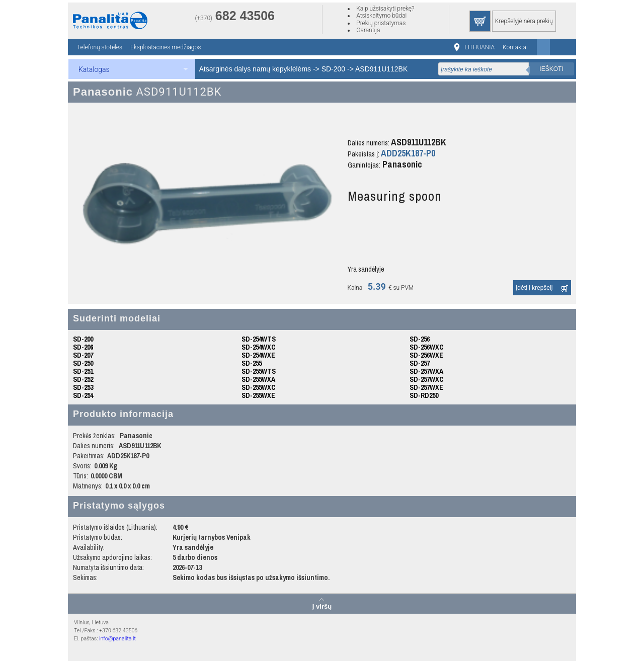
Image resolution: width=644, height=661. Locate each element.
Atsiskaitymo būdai (381, 16)
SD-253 (83, 387)
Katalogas (94, 69)
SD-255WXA (258, 379)
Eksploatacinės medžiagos (166, 47)
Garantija (368, 30)
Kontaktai (515, 47)
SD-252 (83, 379)
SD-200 (333, 69)
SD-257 (420, 363)
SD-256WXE (426, 355)
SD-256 (420, 339)
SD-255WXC (259, 387)
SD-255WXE (258, 395)
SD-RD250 (424, 395)
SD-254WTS (259, 339)
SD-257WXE (426, 387)
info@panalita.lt (117, 639)
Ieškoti (551, 69)
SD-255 (252, 363)
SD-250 (83, 363)
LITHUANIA (480, 47)
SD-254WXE (258, 355)
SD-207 (83, 355)
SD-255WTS (259, 371)
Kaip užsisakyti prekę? (385, 9)
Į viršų (322, 606)
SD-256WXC (427, 347)
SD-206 (83, 347)
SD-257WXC (427, 379)
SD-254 (83, 395)
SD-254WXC (259, 347)
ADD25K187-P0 (408, 153)
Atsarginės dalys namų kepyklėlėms (255, 69)
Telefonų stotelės (100, 47)
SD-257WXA (426, 371)
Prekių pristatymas (381, 23)
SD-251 (83, 371)
